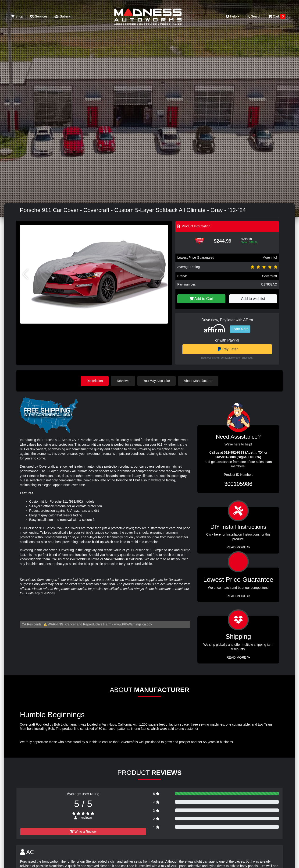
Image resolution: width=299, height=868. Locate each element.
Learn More (240, 329)
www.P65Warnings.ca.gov (133, 624)
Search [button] (254, 16)
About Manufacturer (198, 381)
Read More (238, 596)
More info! (270, 258)
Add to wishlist (253, 299)
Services (39, 16)
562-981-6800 (114, 559)
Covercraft (269, 276)
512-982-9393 (76, 559)
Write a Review (83, 832)
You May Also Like (157, 381)
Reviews (123, 381)
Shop (17, 16)
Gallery (62, 16)
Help (233, 16)
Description (95, 381)
